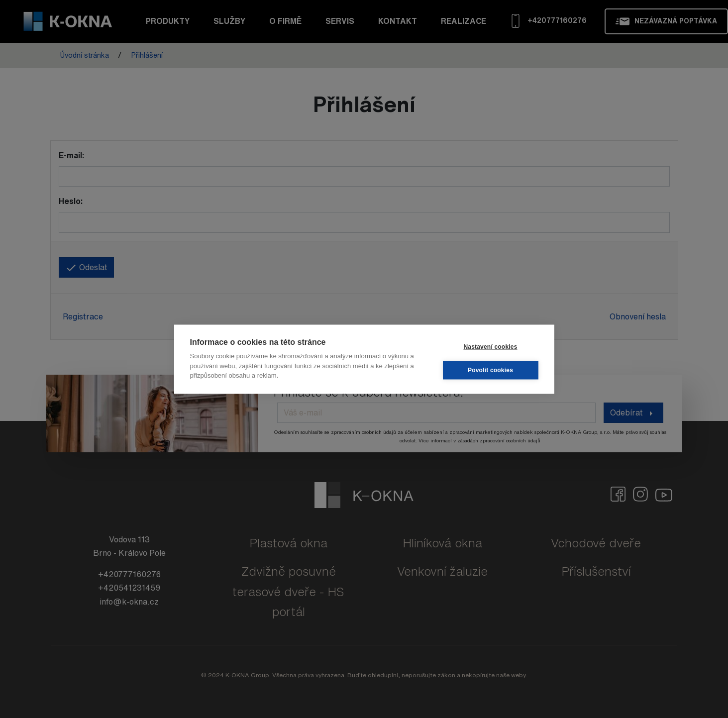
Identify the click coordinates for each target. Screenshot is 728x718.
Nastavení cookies (490, 347)
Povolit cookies (490, 370)
